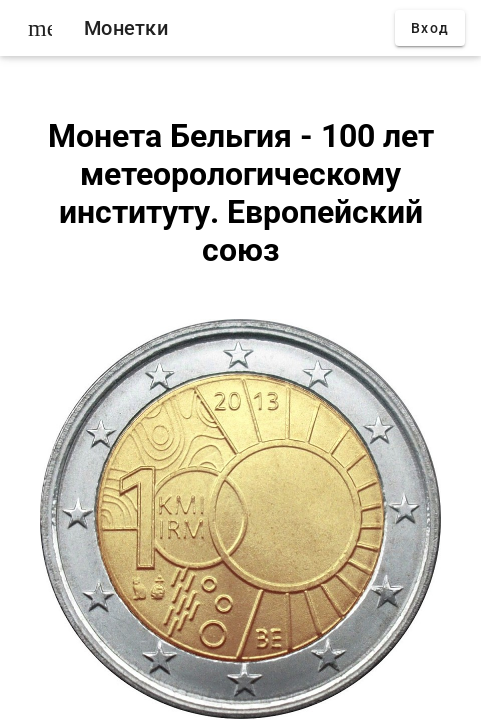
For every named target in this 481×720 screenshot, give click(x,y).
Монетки (126, 28)
